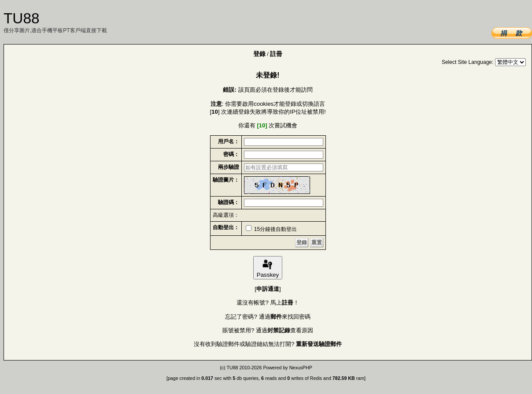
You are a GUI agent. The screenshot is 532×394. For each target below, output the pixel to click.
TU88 (232, 368)
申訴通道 (268, 289)
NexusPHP (301, 368)
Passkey (268, 268)
